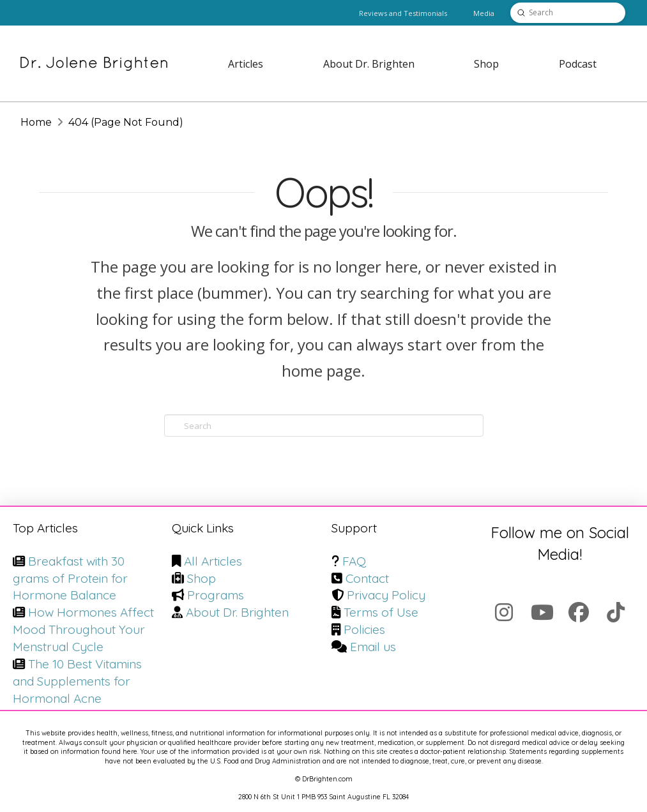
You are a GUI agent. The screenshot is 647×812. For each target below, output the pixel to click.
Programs (216, 595)
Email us (373, 647)
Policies (364, 629)
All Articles (213, 561)
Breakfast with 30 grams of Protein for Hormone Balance (70, 578)
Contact (367, 578)
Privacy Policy (386, 595)
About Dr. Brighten (237, 612)
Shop (202, 578)
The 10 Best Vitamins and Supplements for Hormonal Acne (77, 681)
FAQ (354, 561)
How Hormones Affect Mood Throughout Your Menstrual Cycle (83, 629)
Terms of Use (381, 612)
